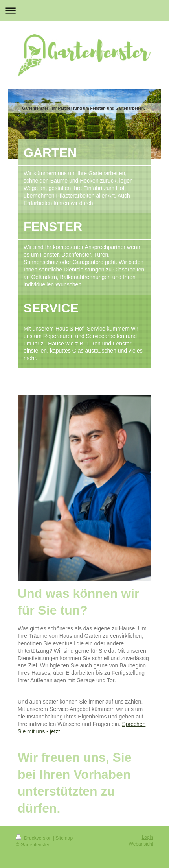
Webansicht (141, 844)
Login (148, 837)
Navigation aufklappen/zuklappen (84, 10)
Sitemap (64, 838)
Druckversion (34, 838)
